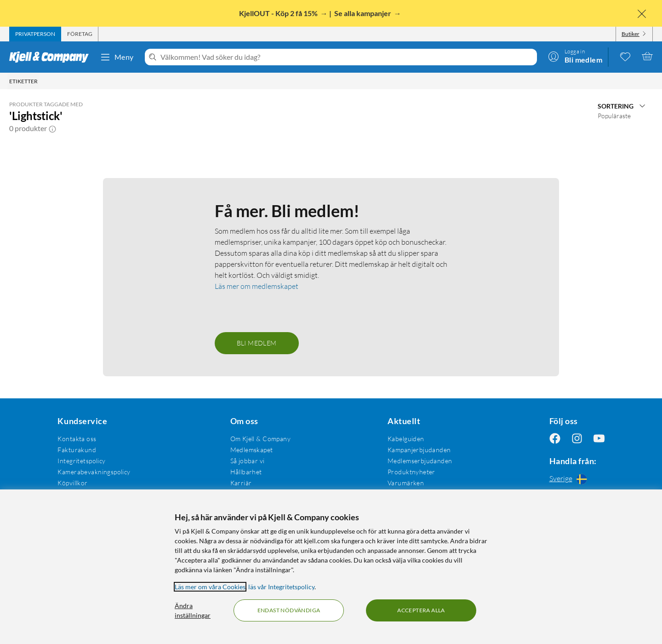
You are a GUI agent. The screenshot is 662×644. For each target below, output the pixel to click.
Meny (117, 57)
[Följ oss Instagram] (577, 439)
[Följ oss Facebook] (555, 439)
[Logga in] (575, 56)
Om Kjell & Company (261, 439)
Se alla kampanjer (363, 13)
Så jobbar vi (248, 461)
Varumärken (406, 483)
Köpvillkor (72, 483)
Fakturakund (77, 450)
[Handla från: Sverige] (577, 479)
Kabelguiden (406, 439)
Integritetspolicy (81, 461)
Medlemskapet (252, 450)
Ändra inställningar (193, 610)
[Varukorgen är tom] (647, 56)
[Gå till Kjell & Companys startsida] (52, 57)
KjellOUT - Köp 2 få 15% (279, 13)
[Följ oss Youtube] (599, 439)
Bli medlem (257, 343)
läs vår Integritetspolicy (281, 587)
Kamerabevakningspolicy (94, 472)
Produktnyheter (411, 472)
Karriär (241, 483)
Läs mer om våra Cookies (210, 587)
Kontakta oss (77, 439)
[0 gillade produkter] (625, 56)
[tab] (35, 34)
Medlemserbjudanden (420, 461)
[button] (52, 128)
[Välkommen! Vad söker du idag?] (347, 57)
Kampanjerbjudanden (419, 450)
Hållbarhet (246, 472)
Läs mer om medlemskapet (257, 286)
